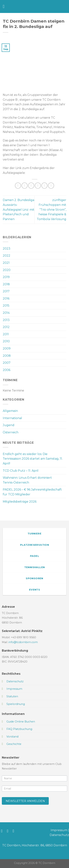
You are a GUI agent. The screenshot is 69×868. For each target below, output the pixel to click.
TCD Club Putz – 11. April (21, 471)
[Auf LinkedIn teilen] (51, 186)
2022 (7, 256)
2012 (6, 327)
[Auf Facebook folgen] (3, 831)
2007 (7, 363)
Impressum (59, 830)
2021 (6, 263)
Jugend (9, 425)
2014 (6, 313)
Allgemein (10, 411)
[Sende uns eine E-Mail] (15, 831)
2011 (6, 334)
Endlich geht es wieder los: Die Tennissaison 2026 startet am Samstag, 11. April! (33, 459)
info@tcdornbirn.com (23, 642)
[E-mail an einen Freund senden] (38, 186)
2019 (6, 277)
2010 (6, 341)
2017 (6, 291)
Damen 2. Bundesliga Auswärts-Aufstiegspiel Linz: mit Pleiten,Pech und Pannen (19, 209)
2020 (7, 270)
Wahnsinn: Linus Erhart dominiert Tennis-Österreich (27, 480)
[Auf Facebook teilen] (25, 186)
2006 (7, 370)
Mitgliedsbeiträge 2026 (20, 502)
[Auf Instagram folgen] (9, 831)
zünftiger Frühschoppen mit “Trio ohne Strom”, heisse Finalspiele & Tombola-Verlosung (52, 209)
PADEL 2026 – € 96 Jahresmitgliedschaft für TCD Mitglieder (32, 492)
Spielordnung (16, 704)
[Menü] (5, 6)
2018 (6, 284)
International (12, 418)
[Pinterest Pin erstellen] (44, 186)
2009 (7, 348)
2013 (6, 320)
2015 (6, 306)
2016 (6, 298)
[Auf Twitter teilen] (31, 186)
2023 (7, 249)
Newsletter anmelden (25, 801)
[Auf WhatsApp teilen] (18, 186)
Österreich (11, 432)
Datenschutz (59, 835)
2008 (7, 356)
